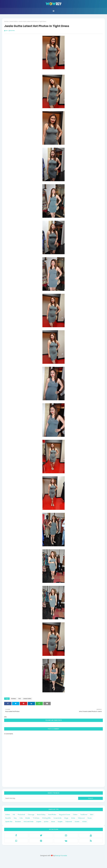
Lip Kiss (46, 821)
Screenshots (57, 818)
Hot (20, 699)
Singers (60, 821)
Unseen (77, 821)
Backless (18, 821)
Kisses (90, 818)
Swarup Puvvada (61, 856)
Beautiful (8, 818)
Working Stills (46, 818)
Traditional (84, 815)
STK (7, 31)
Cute (21, 818)
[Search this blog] (41, 798)
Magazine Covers (65, 815)
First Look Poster (29, 821)
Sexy (15, 818)
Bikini (92, 815)
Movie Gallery (41, 815)
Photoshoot (21, 815)
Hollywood (81, 818)
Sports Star (9, 821)
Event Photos (52, 815)
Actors (73, 818)
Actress (14, 699)
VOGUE (84, 821)
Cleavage (31, 815)
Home (6, 21)
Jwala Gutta (13, 21)
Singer (66, 818)
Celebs (75, 815)
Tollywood (69, 821)
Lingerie (39, 821)
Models (28, 818)
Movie (53, 821)
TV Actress (36, 818)
